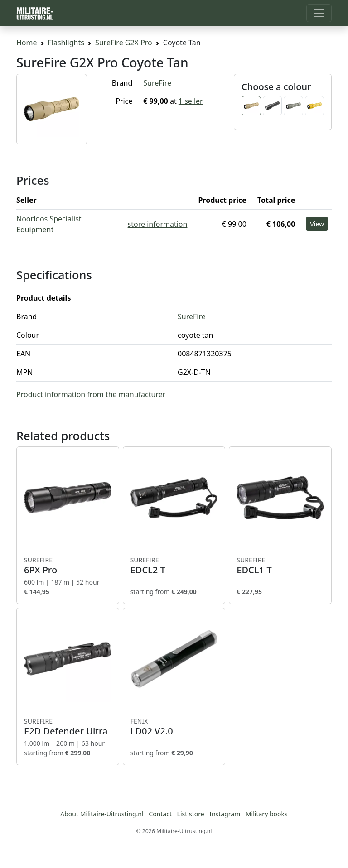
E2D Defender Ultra (68, 727)
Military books (267, 814)
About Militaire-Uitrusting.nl (102, 814)
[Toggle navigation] (319, 13)
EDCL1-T (280, 566)
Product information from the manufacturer (91, 394)
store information (158, 224)
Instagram (225, 814)
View (317, 224)
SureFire (157, 83)
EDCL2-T (174, 566)
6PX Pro (68, 566)
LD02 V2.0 (174, 727)
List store (191, 814)
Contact (160, 814)
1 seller (191, 101)
